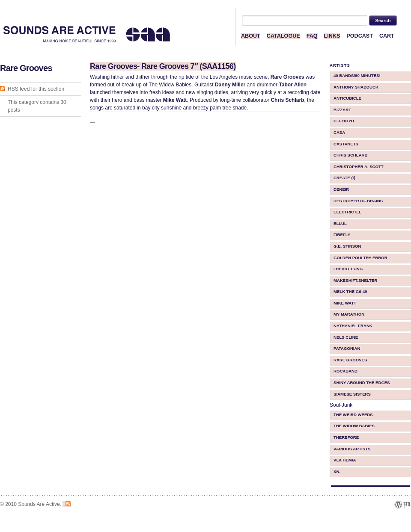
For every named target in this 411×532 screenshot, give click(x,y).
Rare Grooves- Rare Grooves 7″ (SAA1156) (163, 66)
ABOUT (251, 36)
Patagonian (347, 348)
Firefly (342, 235)
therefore (346, 437)
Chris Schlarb (350, 155)
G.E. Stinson (347, 246)
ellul (340, 223)
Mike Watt (345, 303)
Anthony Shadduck (356, 87)
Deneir (341, 189)
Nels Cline (346, 337)
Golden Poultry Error (360, 258)
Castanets (346, 144)
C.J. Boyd (344, 121)
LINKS (332, 36)
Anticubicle (347, 98)
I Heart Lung (348, 269)
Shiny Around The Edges (362, 383)
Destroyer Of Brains (358, 201)
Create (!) (344, 178)
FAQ (312, 36)
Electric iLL (347, 212)
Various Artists (352, 449)
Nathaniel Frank (353, 326)
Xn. (337, 471)
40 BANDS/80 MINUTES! (357, 75)
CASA (339, 132)
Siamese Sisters (352, 394)
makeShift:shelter (355, 280)
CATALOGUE (283, 36)
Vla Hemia (345, 460)
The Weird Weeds (353, 415)
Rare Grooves (350, 360)
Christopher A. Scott (359, 167)
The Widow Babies (354, 426)
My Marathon (349, 314)
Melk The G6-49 (350, 291)
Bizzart (342, 110)
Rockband (345, 371)
